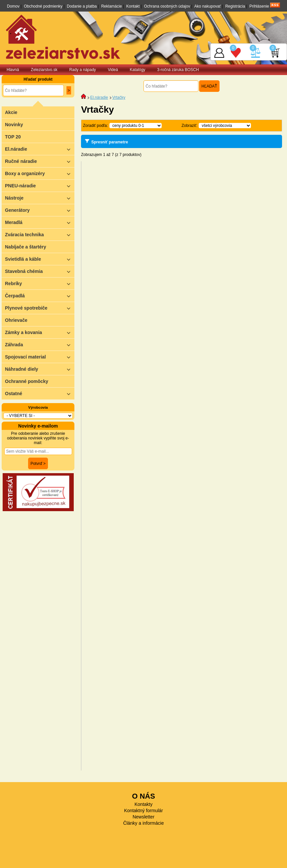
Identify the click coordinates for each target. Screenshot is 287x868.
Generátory (40, 210)
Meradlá (40, 222)
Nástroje (40, 198)
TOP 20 (13, 137)
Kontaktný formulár (143, 811)
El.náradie (40, 149)
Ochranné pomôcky (27, 381)
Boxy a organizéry (40, 173)
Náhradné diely (40, 369)
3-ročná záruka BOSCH (178, 70)
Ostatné (40, 393)
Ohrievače (16, 320)
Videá (113, 70)
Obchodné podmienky (43, 6)
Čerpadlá (40, 296)
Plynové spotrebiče (40, 308)
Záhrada (40, 344)
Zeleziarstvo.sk (44, 70)
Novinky (14, 125)
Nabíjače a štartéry (26, 247)
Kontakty (143, 804)
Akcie (11, 112)
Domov (13, 6)
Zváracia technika (40, 234)
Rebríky (40, 283)
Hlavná (13, 70)
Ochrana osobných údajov (167, 6)
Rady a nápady (82, 70)
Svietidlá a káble (40, 259)
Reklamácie (112, 6)
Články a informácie (144, 823)
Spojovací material (40, 357)
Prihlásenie (259, 6)
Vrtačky (119, 97)
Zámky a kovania (40, 332)
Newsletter (143, 817)
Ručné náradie (40, 161)
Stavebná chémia (40, 271)
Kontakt (133, 6)
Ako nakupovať (207, 6)
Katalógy (138, 70)
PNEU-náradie (40, 186)
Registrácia (235, 6)
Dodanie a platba (82, 6)
